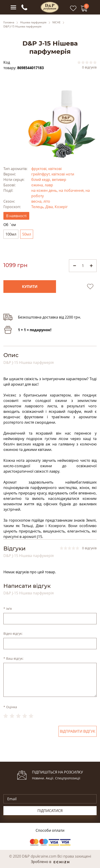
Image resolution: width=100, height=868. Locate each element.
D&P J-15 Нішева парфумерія (22, 27)
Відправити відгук (78, 731)
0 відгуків (89, 67)
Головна (9, 22)
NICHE (56, 22)
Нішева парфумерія (33, 22)
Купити (30, 287)
